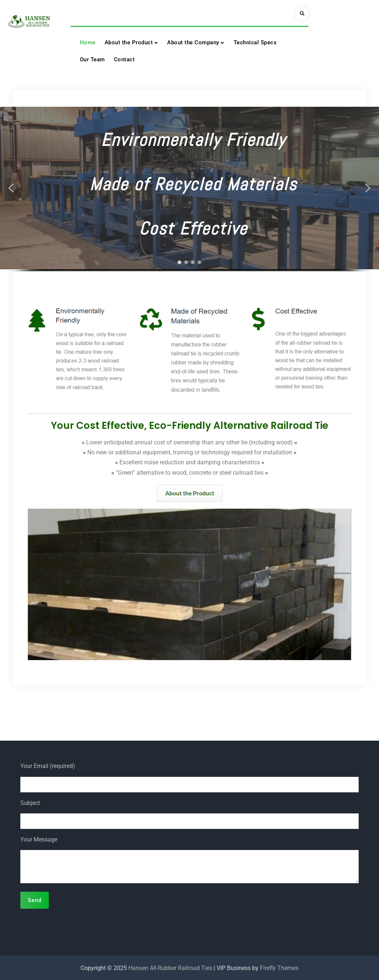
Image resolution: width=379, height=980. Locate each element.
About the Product (129, 42)
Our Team (92, 59)
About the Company (193, 42)
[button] (11, 188)
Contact (124, 59)
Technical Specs (255, 42)
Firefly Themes (279, 968)
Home (88, 42)
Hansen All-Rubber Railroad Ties (170, 968)
